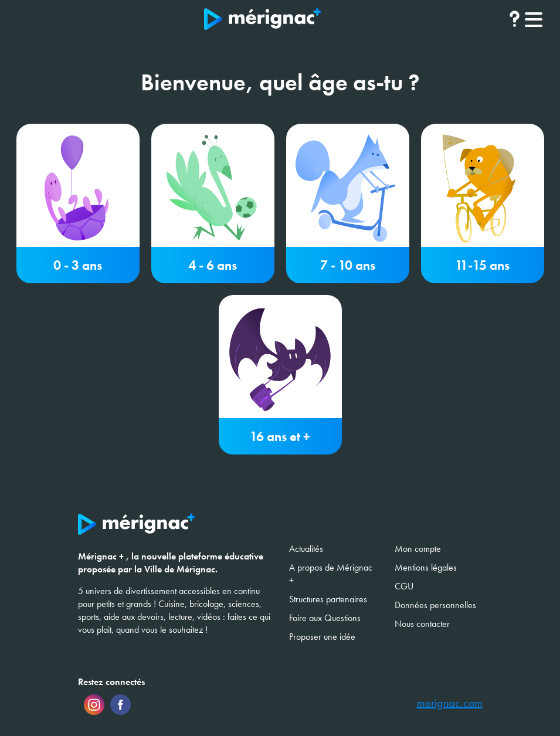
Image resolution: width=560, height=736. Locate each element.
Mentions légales (426, 567)
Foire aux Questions (325, 618)
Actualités (306, 549)
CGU (404, 586)
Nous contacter (422, 624)
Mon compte (418, 549)
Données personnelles (435, 605)
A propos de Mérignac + (331, 574)
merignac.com (450, 703)
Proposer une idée (322, 637)
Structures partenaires (328, 599)
